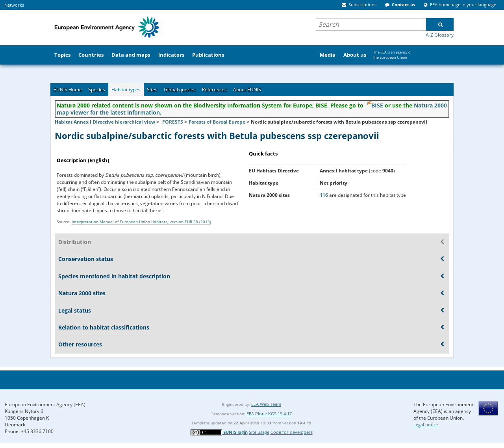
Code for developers (292, 432)
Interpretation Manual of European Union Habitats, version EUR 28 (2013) (141, 222)
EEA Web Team (266, 404)
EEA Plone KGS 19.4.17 (269, 414)
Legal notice (426, 425)
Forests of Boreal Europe (217, 122)
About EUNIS (247, 90)
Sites (152, 90)
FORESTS (173, 122)
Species (97, 90)
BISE (377, 105)
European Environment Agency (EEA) (45, 404)
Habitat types (126, 90)
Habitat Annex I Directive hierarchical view (105, 122)
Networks (14, 5)
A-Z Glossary (440, 35)
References (214, 90)
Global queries (180, 90)
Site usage (259, 432)
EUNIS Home (68, 90)
